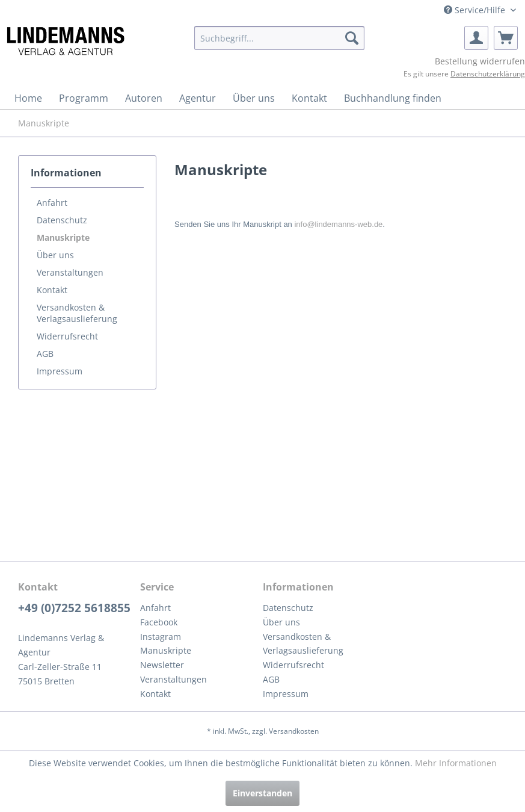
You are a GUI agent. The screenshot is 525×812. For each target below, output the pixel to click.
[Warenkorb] (506, 38)
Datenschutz (62, 220)
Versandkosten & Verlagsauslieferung (77, 313)
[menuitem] (280, 38)
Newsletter (162, 665)
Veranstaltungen (70, 272)
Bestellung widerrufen (480, 61)
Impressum (60, 371)
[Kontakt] (309, 98)
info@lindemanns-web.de (338, 224)
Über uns (55, 255)
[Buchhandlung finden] (393, 98)
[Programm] (84, 98)
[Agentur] (198, 98)
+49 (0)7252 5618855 (74, 608)
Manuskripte (63, 237)
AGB (45, 354)
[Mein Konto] (476, 38)
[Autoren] (144, 98)
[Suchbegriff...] (280, 38)
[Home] (28, 98)
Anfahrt (52, 203)
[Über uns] (254, 98)
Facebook (159, 622)
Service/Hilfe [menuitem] (476, 10)
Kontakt (52, 290)
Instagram (161, 637)
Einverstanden (262, 793)
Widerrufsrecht (67, 336)
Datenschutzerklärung (488, 74)
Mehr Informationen (456, 763)
